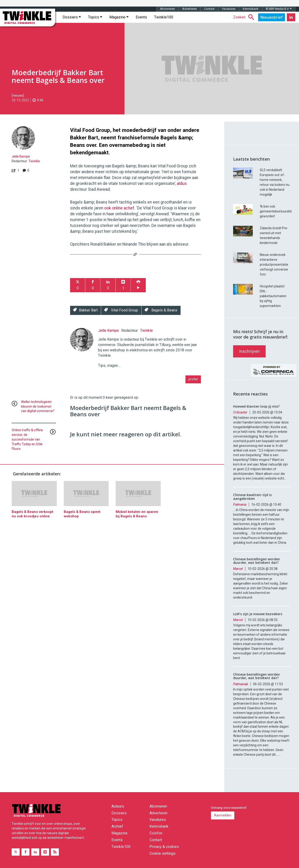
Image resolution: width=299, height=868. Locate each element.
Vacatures (229, 9)
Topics (95, 17)
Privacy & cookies (164, 847)
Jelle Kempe (21, 156)
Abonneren (167, 9)
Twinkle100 (164, 17)
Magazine (119, 17)
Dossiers (72, 17)
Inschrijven (249, 351)
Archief (117, 826)
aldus (182, 183)
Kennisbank (251, 9)
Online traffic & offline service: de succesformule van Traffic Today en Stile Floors (27, 439)
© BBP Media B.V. (279, 9)
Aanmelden (223, 815)
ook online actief (119, 208)
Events (141, 17)
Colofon (156, 833)
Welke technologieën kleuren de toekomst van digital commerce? (38, 406)
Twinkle (34, 161)
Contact (209, 9)
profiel (193, 379)
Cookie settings (162, 853)
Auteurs (118, 806)
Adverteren (190, 9)
